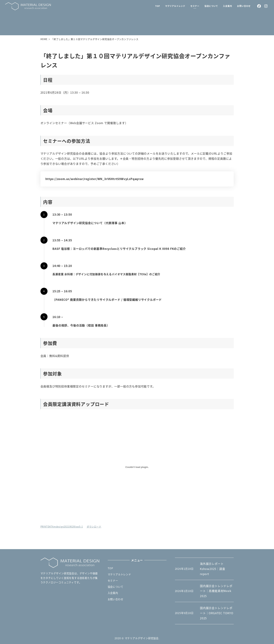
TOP (110, 568)
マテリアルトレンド (119, 574)
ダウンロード (94, 527)
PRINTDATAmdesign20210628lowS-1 (62, 527)
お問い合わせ (116, 599)
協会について (116, 587)
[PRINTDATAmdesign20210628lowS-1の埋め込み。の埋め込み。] (137, 467)
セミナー (113, 581)
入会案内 (113, 593)
